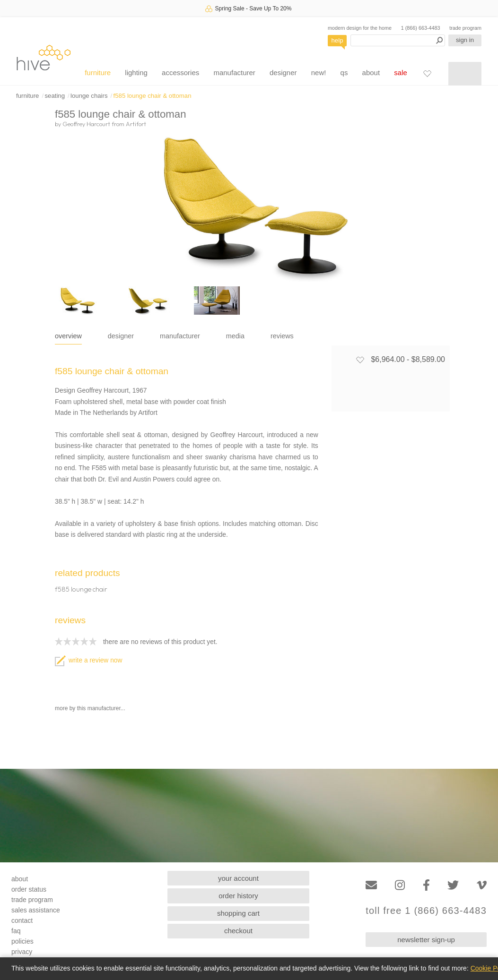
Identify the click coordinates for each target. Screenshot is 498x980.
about (371, 73)
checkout (238, 931)
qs (344, 73)
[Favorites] (427, 73)
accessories (180, 73)
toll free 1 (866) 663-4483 (426, 911)
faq (16, 931)
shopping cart (238, 913)
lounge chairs (89, 96)
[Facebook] (426, 885)
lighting (136, 73)
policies (22, 941)
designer (283, 73)
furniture (98, 73)
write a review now (88, 660)
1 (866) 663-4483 (421, 28)
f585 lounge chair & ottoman (153, 96)
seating (55, 96)
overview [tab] (68, 336)
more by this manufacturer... (90, 708)
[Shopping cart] (465, 74)
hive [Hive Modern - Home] (44, 57)
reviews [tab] (282, 336)
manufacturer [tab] (180, 336)
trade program (465, 28)
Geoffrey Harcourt (86, 124)
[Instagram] (400, 885)
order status (29, 889)
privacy (22, 952)
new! (319, 73)
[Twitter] (453, 885)
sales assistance (36, 910)
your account (238, 878)
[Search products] (398, 40)
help (337, 40)
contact (22, 920)
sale (401, 73)
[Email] (371, 885)
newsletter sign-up (426, 940)
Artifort (136, 124)
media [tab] (235, 336)
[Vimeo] (482, 885)
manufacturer (234, 73)
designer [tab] (121, 336)
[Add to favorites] (360, 360)
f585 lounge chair (81, 589)
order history (238, 896)
